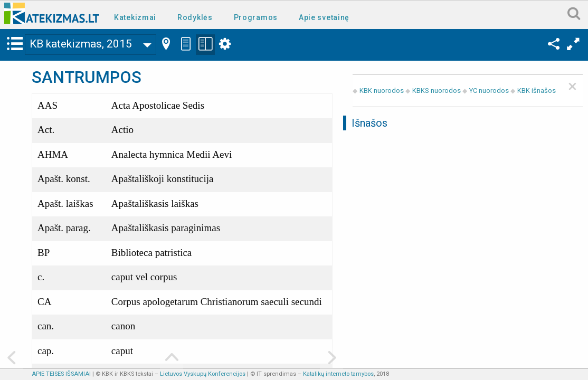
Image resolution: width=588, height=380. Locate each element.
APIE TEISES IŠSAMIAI (61, 374)
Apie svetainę (324, 17)
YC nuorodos (489, 91)
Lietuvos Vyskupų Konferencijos (203, 374)
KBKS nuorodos (437, 91)
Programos (256, 17)
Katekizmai (135, 17)
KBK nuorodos (382, 91)
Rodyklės (195, 17)
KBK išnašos (537, 91)
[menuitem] (137, 17)
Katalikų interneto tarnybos (338, 374)
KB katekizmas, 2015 (81, 44)
